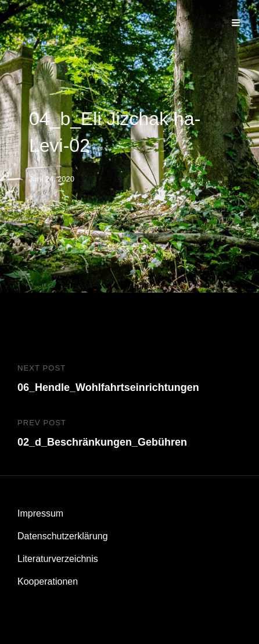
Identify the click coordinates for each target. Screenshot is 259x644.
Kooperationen (48, 581)
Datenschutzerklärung (63, 536)
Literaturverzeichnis (58, 559)
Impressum (40, 513)
